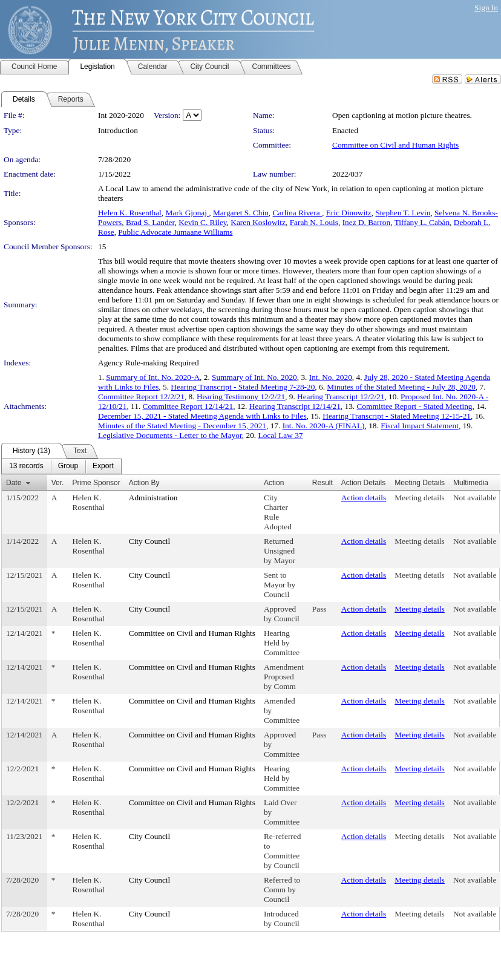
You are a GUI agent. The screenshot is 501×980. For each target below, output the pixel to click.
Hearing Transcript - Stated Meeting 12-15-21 (397, 416)
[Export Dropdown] (103, 466)
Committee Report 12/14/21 (188, 406)
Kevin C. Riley (202, 222)
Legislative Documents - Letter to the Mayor (170, 435)
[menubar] (61, 466)
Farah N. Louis (314, 222)
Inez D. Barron (367, 222)
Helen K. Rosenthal (130, 213)
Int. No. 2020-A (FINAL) (324, 426)
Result (323, 483)
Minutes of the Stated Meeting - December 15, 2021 (182, 426)
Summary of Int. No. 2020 (254, 377)
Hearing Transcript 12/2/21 (341, 397)
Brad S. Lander (150, 222)
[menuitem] (26, 466)
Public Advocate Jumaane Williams (175, 232)
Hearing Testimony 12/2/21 (241, 397)
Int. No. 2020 (331, 377)
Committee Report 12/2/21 (141, 397)
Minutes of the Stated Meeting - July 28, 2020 (401, 387)
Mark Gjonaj (187, 213)
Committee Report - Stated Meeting (414, 406)
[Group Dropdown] (68, 466)
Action (274, 483)
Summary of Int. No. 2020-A (153, 377)
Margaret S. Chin (241, 213)
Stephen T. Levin (403, 213)
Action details (364, 498)
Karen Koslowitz (258, 222)
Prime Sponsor (96, 483)
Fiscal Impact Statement (420, 426)
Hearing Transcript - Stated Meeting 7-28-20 (243, 387)
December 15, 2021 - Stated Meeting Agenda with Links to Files (202, 416)
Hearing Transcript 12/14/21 (295, 406)
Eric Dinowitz (349, 213)
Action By (144, 483)
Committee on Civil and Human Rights (395, 145)
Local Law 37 (280, 435)
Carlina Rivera (297, 213)
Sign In (486, 8)
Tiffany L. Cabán (422, 222)
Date (14, 483)
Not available (475, 498)
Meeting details (420, 498)
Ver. (58, 483)
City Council (150, 541)
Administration (153, 498)
